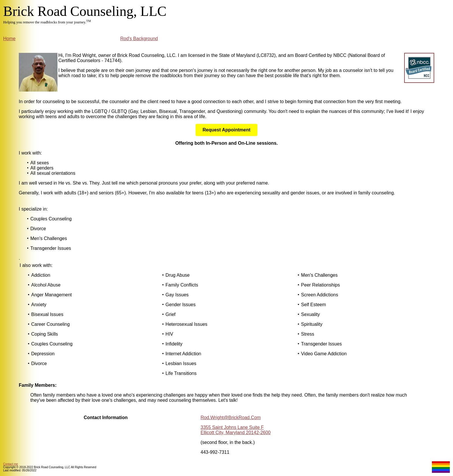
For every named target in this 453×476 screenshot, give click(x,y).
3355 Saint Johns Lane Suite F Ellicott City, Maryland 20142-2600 (236, 430)
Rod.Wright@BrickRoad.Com (231, 418)
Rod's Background (139, 39)
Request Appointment (226, 130)
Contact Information (106, 418)
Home (9, 39)
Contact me (11, 464)
